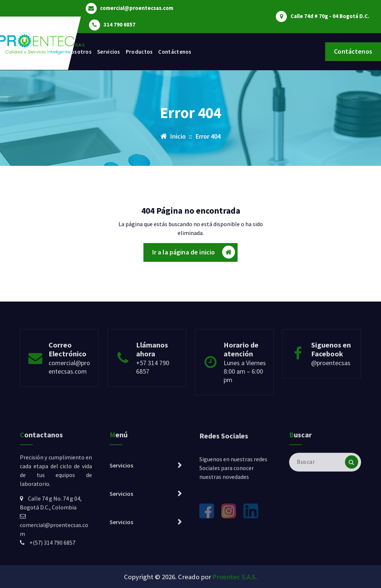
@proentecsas (331, 383)
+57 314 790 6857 (153, 388)
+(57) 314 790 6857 (52, 581)
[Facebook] (207, 550)
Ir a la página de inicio (194, 252)
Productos (139, 52)
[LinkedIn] (251, 550)
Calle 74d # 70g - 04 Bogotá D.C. (330, 16)
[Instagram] (229, 550)
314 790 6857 (120, 25)
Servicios (109, 52)
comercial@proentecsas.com (137, 8)
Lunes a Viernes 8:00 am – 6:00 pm (245, 392)
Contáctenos (175, 52)
